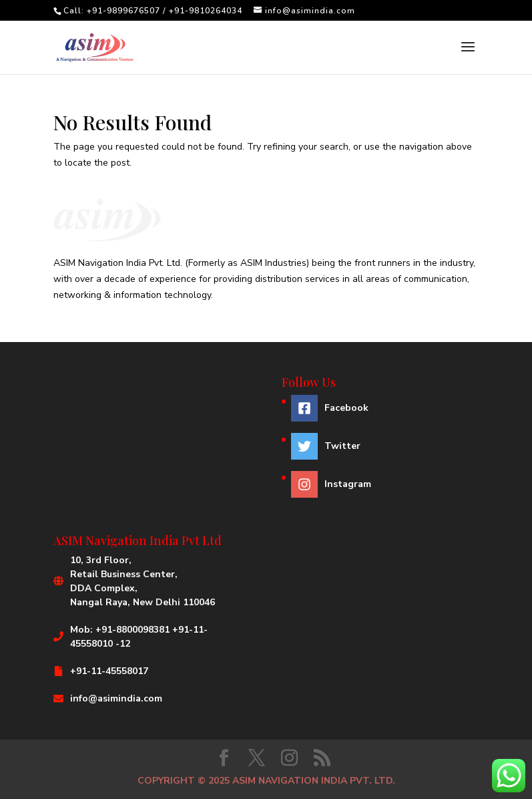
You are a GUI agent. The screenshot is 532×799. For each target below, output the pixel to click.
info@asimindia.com (116, 698)
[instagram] (331, 484)
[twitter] (331, 450)
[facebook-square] (331, 412)
